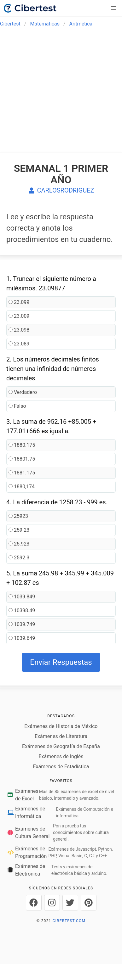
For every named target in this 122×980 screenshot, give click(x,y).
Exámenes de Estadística (61, 767)
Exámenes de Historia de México (61, 726)
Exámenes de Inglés (61, 756)
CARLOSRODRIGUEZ (61, 190)
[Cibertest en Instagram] (52, 903)
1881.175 (22, 473)
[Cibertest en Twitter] (70, 903)
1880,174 (22, 487)
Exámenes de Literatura (61, 736)
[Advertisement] (59, 94)
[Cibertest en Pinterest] (89, 903)
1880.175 (22, 445)
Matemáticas (45, 24)
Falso (17, 406)
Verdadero (23, 392)
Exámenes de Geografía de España (61, 746)
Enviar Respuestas (61, 662)
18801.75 (22, 459)
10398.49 (22, 610)
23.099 (19, 302)
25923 (18, 516)
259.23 (19, 530)
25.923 (19, 544)
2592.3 (19, 558)
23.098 (19, 330)
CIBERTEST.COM (69, 921)
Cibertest (10, 24)
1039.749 (22, 624)
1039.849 (22, 597)
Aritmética (81, 24)
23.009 (19, 316)
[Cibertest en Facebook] (34, 903)
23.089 (19, 344)
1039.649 (22, 638)
